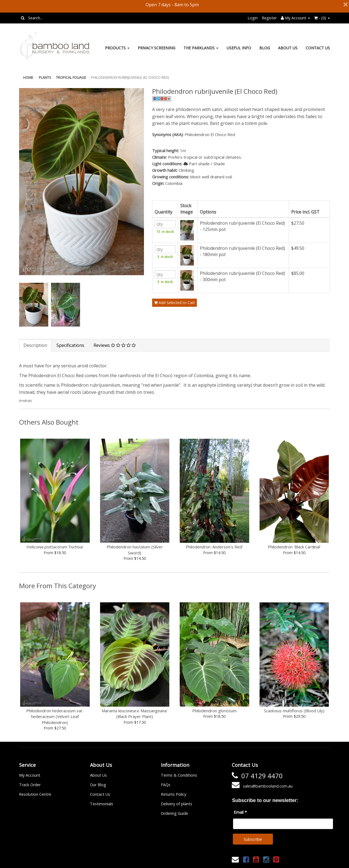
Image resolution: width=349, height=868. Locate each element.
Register (269, 18)
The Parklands (201, 48)
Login (253, 18)
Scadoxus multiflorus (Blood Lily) (294, 711)
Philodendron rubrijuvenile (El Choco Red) (130, 77)
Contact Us (318, 48)
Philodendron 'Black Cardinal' (294, 547)
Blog (265, 48)
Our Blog (98, 785)
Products (117, 48)
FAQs (166, 785)
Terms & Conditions (179, 775)
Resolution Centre (35, 794)
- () (322, 18)
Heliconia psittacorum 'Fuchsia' (55, 547)
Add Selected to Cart (174, 316)
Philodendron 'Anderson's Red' (214, 547)
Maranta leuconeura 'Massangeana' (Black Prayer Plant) (135, 714)
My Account (30, 775)
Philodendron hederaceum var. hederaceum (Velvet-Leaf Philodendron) (55, 717)
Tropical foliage (71, 77)
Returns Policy (174, 794)
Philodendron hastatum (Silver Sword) (135, 550)
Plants (45, 77)
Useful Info (239, 48)
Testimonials (102, 804)
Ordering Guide (174, 813)
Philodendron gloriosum (214, 711)
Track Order (30, 785)
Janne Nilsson (199, 860)
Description (35, 345)
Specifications (70, 345)
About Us (288, 48)
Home (28, 77)
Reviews (115, 345)
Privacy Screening (157, 48)
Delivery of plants (177, 804)
